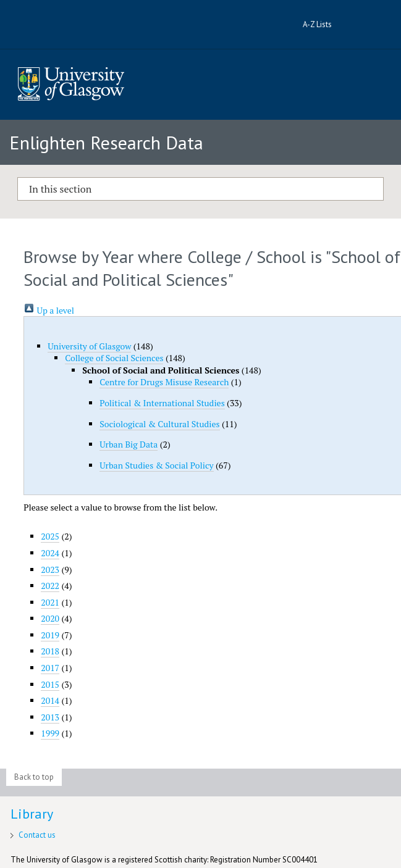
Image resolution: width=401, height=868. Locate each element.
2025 (50, 536)
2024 (50, 553)
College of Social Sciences (114, 358)
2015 (50, 684)
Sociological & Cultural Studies (159, 424)
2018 (50, 651)
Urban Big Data (129, 444)
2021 (50, 602)
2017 (50, 668)
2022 (50, 586)
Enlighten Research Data (106, 142)
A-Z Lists (317, 24)
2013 (50, 717)
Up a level (49, 310)
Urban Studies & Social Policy (156, 465)
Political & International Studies (162, 403)
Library (32, 814)
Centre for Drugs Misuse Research (164, 382)
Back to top (34, 777)
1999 (50, 733)
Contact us (37, 835)
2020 (50, 618)
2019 (50, 635)
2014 (50, 700)
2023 (50, 570)
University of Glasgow (89, 346)
